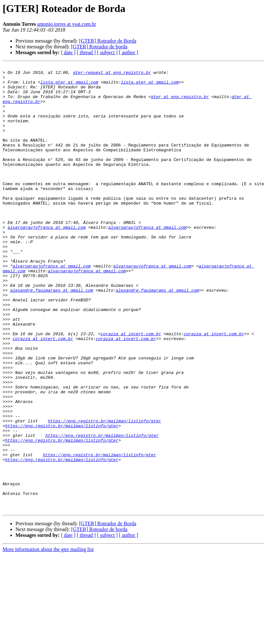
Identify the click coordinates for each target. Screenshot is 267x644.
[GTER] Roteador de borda (99, 47)
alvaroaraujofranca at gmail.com (47, 260)
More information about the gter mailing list (48, 638)
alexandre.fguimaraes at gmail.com (51, 336)
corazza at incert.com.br (131, 388)
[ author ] (129, 52)
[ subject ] (107, 52)
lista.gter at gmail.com (69, 86)
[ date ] (68, 52)
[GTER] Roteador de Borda (108, 41)
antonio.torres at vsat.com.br (67, 24)
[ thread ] (86, 52)
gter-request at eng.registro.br (112, 74)
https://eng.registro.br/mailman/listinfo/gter (104, 492)
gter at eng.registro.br (180, 103)
